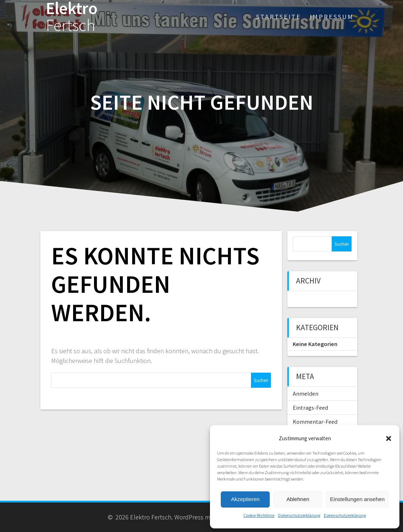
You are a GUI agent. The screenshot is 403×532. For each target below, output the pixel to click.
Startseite (279, 17)
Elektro (72, 17)
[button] (389, 438)
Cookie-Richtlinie (259, 515)
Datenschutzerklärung (299, 515)
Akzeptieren (245, 499)
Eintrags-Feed (310, 408)
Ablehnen (298, 499)
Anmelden (306, 394)
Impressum (332, 17)
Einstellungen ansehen (357, 499)
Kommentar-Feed (315, 422)
